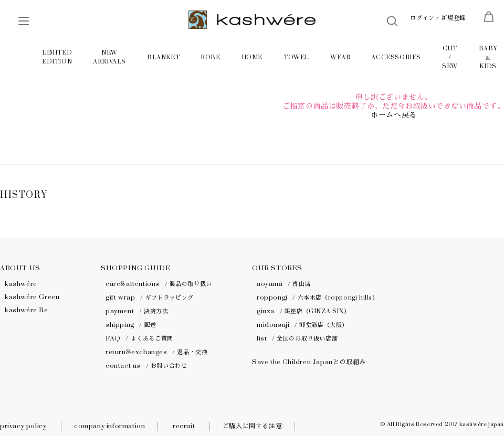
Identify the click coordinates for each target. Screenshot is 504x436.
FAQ (139, 338)
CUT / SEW (450, 57)
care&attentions (159, 284)
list (297, 338)
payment (137, 311)
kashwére (21, 284)
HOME (252, 57)
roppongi (318, 297)
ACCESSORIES (396, 57)
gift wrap (150, 297)
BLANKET (163, 57)
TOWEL (296, 57)
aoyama (284, 284)
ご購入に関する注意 (252, 426)
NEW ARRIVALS (109, 57)
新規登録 (454, 18)
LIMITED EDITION (57, 57)
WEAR (340, 57)
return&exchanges (156, 352)
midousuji (302, 325)
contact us (146, 366)
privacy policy (23, 426)
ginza (303, 311)
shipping (131, 325)
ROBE (210, 57)
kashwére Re (27, 310)
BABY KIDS (488, 57)
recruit (184, 426)
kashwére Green (32, 297)
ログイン (422, 18)
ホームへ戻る (394, 115)
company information (109, 426)
